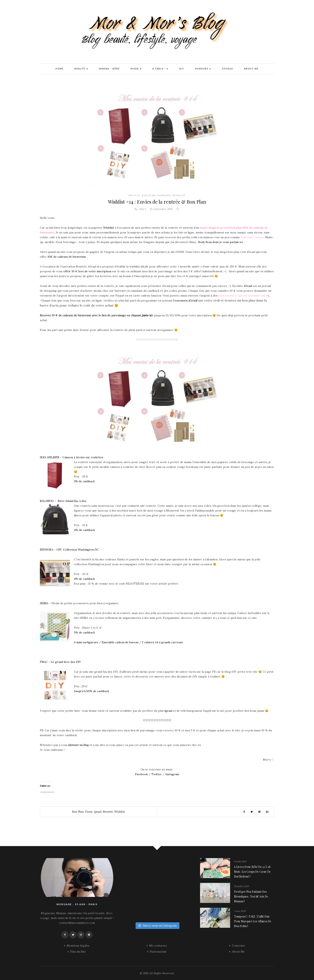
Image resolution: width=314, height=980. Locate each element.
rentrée (108, 812)
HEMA (44, 603)
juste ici (147, 315)
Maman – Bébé (109, 69)
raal (194, 300)
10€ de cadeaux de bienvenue (67, 257)
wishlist (120, 812)
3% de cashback (84, 481)
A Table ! (160, 69)
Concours (238, 946)
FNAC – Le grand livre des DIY (60, 662)
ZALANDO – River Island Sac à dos (63, 501)
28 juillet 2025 (242, 886)
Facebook (141, 774)
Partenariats (158, 952)
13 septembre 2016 (161, 209)
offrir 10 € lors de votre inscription (88, 271)
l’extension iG (182, 301)
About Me (251, 69)
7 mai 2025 (240, 911)
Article (134, 195)
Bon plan (149, 195)
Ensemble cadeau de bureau (120, 642)
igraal (98, 812)
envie (89, 812)
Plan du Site (78, 952)
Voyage (227, 69)
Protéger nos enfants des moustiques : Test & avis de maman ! (251, 896)
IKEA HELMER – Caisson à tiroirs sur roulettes (72, 457)
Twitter (156, 774)
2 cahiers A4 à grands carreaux (162, 642)
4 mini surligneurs (86, 642)
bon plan (78, 812)
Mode (136, 69)
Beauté (81, 69)
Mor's (143, 209)
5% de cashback (84, 632)
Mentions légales (78, 946)
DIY (182, 69)
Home (60, 69)
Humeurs (203, 69)
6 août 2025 (240, 861)
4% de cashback (84, 530)
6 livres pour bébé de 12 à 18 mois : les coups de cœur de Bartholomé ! (252, 872)
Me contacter (158, 946)
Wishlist (179, 195)
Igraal (169, 711)
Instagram (172, 774)
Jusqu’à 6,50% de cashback (92, 691)
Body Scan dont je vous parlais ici (220, 242)
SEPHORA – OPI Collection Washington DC (69, 550)
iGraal (248, 286)
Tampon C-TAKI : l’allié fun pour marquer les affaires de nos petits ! (253, 921)
